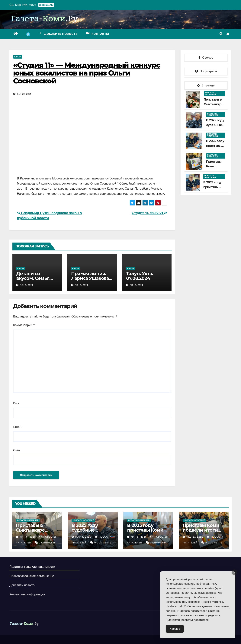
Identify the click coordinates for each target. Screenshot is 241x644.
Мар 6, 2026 (28, 537)
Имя (16, 403)
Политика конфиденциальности (32, 567)
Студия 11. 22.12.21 (149, 213)
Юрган (18, 57)
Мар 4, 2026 (83, 537)
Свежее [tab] (206, 58)
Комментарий (24, 325)
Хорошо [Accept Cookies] (175, 629)
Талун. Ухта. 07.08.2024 (140, 276)
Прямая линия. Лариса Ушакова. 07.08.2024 (91, 278)
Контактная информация (27, 594)
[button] (221, 34)
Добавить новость (22, 585)
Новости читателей (210, 94)
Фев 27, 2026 (195, 537)
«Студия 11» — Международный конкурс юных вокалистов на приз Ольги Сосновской (87, 73)
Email (17, 427)
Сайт (17, 450)
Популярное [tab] (206, 71)
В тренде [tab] (206, 85)
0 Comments (47, 543)
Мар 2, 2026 (139, 537)
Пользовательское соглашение (32, 576)
